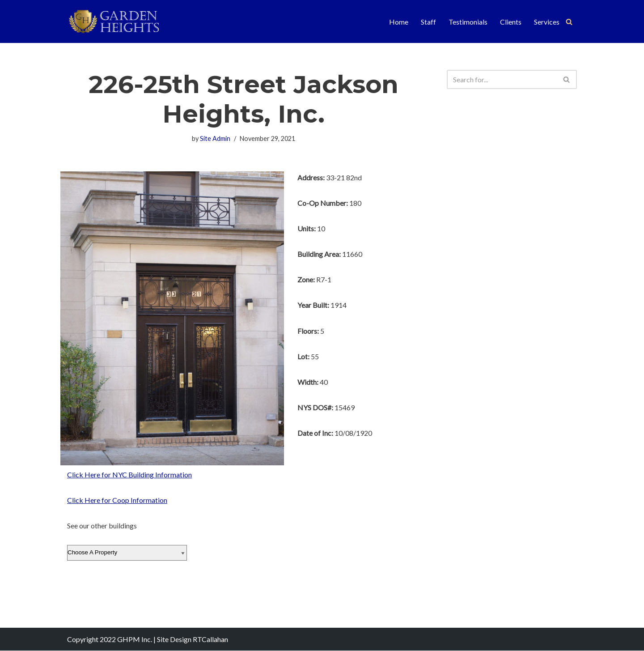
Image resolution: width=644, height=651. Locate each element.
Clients (511, 22)
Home (399, 22)
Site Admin (215, 138)
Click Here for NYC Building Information (129, 474)
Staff (428, 22)
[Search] (569, 22)
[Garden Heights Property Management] (121, 21)
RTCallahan (210, 640)
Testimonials (468, 22)
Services (547, 22)
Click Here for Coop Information (117, 500)
